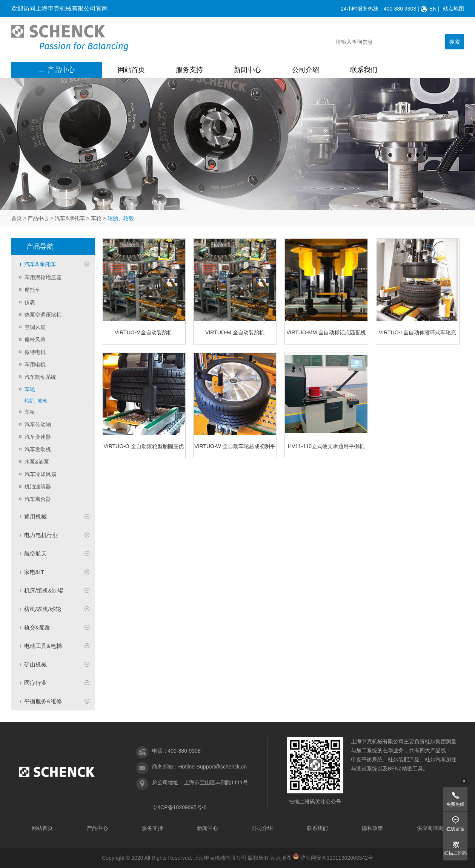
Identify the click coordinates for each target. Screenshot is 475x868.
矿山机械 (35, 664)
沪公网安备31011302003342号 (337, 858)
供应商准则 (430, 828)
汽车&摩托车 (70, 218)
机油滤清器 (38, 487)
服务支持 (189, 70)
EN (433, 9)
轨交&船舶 (37, 627)
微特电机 (35, 352)
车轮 (96, 218)
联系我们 (364, 70)
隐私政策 (372, 828)
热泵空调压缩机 (43, 315)
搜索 (455, 42)
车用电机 (35, 364)
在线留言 (455, 829)
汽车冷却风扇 (40, 474)
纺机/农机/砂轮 (43, 609)
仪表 (30, 302)
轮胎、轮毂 (36, 401)
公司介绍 (306, 70)
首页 (17, 218)
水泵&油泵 (37, 462)
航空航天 (35, 553)
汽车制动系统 (40, 377)
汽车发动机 (38, 449)
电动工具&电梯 (43, 646)
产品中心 (56, 70)
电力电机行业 (41, 535)
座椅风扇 (35, 340)
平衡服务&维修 (43, 701)
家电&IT (34, 572)
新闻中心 (247, 70)
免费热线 (455, 804)
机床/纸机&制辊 (44, 590)
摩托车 (32, 290)
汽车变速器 (38, 437)
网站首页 (131, 70)
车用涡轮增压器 (43, 277)
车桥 (30, 412)
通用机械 (35, 517)
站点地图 (453, 9)
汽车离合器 (38, 499)
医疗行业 (35, 683)
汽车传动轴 (38, 424)
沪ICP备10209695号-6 (180, 807)
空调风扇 (35, 327)
